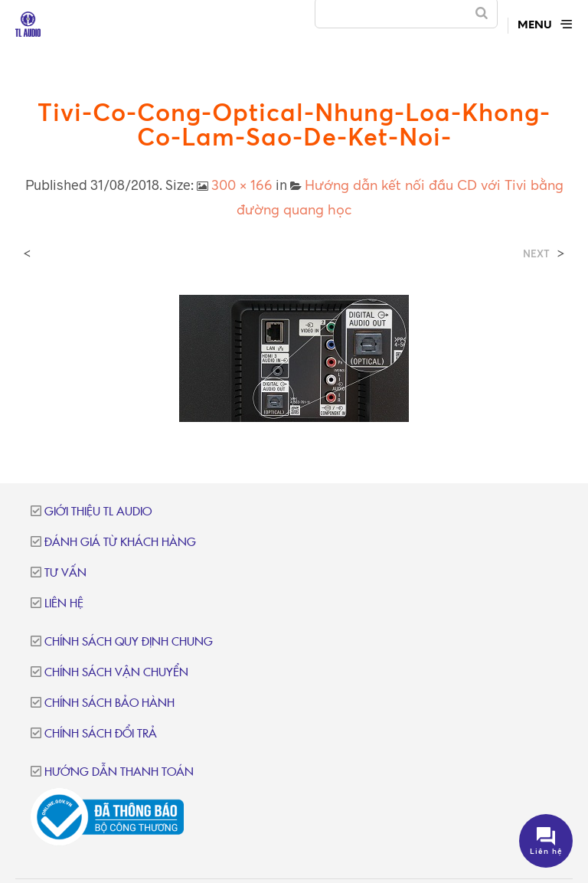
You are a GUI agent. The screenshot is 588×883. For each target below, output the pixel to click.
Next (536, 254)
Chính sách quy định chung (129, 642)
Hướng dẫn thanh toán (119, 772)
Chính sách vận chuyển (116, 673)
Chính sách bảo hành (109, 703)
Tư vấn (65, 573)
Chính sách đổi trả (101, 734)
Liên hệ (64, 604)
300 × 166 (242, 185)
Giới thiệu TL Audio (98, 512)
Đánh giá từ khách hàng (120, 543)
